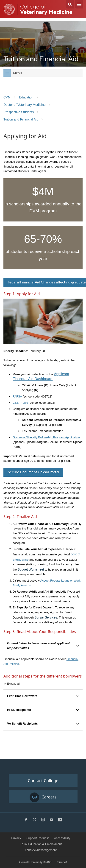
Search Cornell (70, 4)
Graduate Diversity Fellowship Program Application (46, 437)
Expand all (14, 684)
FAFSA (17, 396)
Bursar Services (46, 617)
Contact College (43, 781)
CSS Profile (20, 403)
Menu (79, 4)
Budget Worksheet (31, 569)
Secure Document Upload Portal (33, 472)
